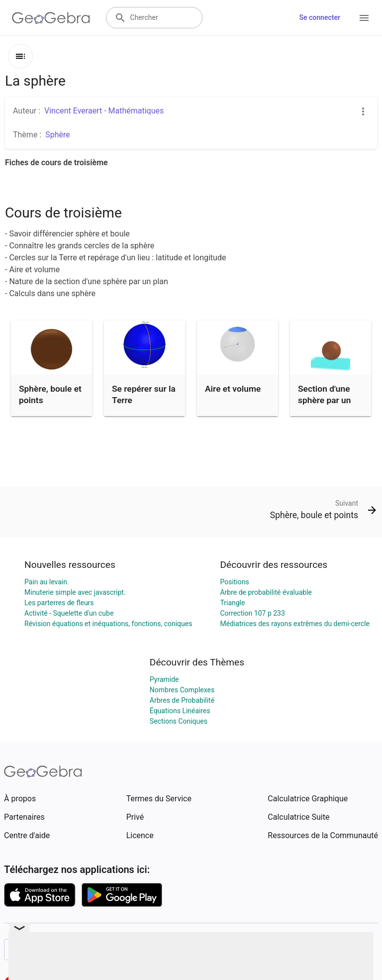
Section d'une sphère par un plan (325, 400)
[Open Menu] (364, 18)
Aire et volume (233, 389)
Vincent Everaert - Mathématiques (104, 111)
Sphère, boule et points (50, 394)
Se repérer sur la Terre (144, 394)
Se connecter (320, 17)
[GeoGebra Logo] (51, 18)
